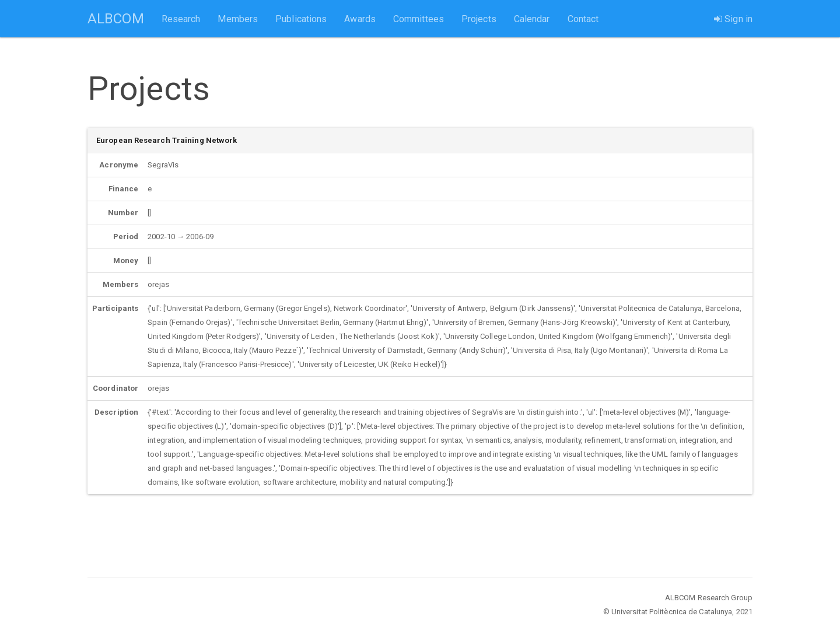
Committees (419, 19)
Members (238, 19)
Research (181, 19)
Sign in (733, 19)
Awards (360, 19)
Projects (479, 19)
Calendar (532, 19)
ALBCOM (116, 19)
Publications (301, 19)
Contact (583, 19)
